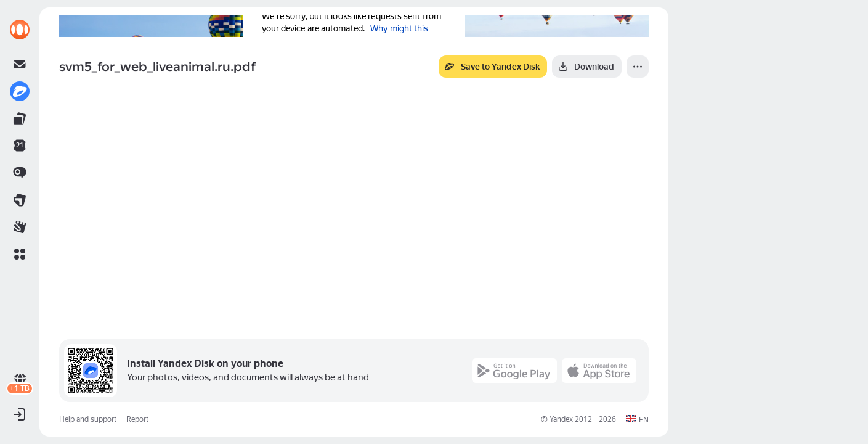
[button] (20, 254)
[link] (20, 30)
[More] (638, 67)
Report (137, 419)
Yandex (561, 419)
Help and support (88, 419)
